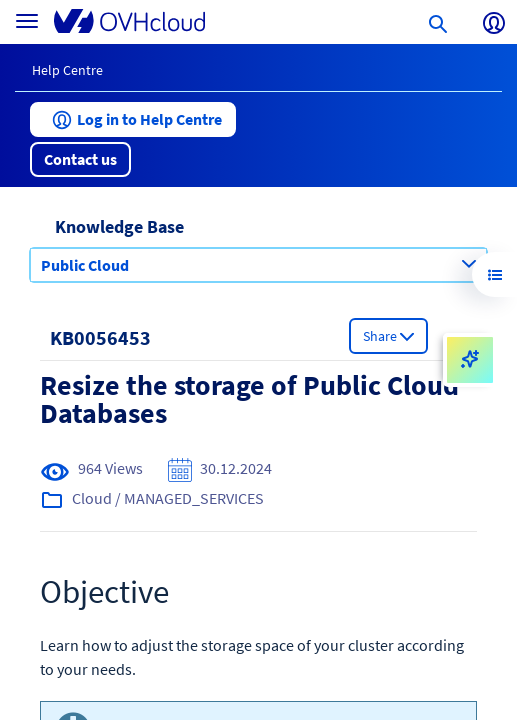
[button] (133, 119)
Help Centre (67, 70)
